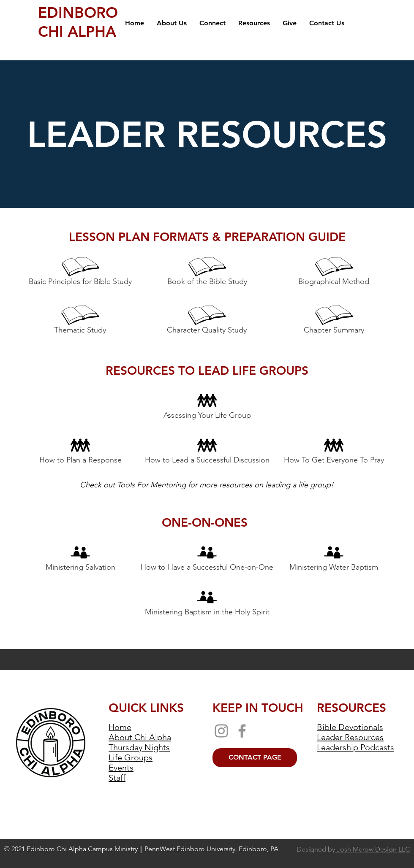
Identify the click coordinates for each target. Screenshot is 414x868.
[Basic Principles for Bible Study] (80, 273)
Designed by (353, 849)
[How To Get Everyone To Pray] (334, 452)
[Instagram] (221, 731)
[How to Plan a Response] (80, 452)
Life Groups (131, 757)
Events (121, 768)
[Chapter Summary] (334, 322)
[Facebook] (242, 731)
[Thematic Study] (80, 322)
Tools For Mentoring (151, 485)
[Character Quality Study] (207, 322)
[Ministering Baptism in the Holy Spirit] (207, 603)
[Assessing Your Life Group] (207, 407)
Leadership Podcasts (355, 747)
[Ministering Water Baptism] (334, 559)
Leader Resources (350, 737)
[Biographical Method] (334, 273)
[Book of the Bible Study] (207, 273)
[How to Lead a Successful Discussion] (207, 452)
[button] (172, 23)
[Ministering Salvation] (80, 559)
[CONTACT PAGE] (255, 758)
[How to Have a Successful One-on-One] (207, 559)
